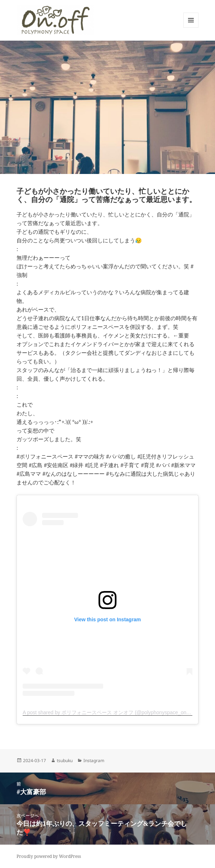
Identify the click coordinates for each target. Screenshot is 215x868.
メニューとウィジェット (191, 28)
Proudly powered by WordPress (49, 856)
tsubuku (65, 760)
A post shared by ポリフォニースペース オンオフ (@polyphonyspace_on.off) (109, 712)
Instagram (94, 760)
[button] (55, 20)
